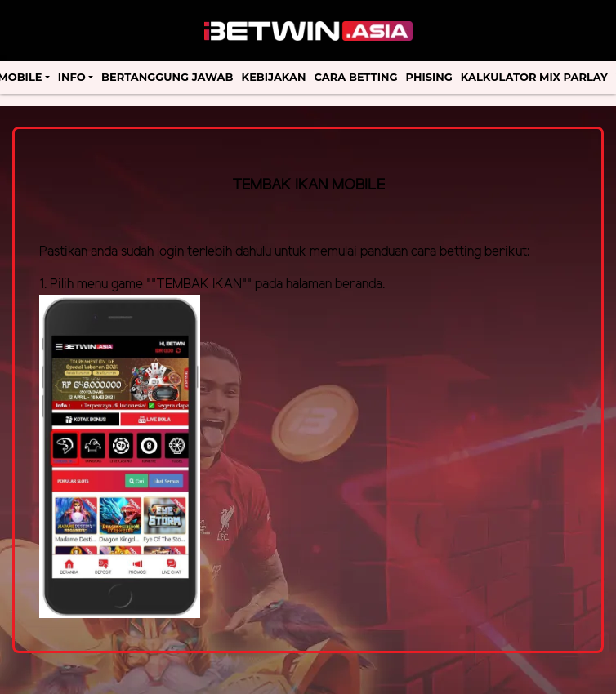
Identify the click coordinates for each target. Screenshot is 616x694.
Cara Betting (356, 77)
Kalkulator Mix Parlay (534, 77)
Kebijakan (274, 77)
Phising (429, 77)
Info (72, 77)
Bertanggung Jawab (167, 77)
